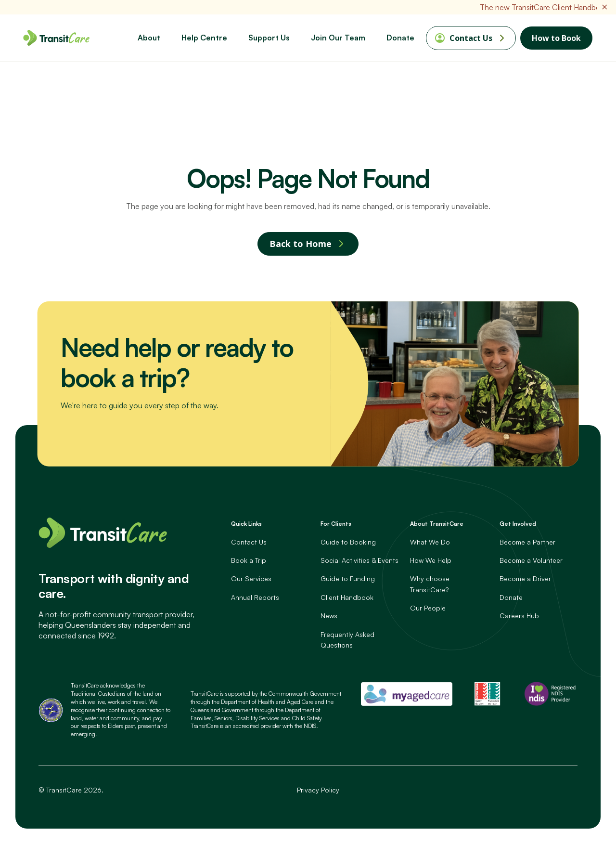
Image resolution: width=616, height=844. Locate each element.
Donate (511, 597)
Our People (428, 608)
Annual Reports (255, 597)
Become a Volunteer (531, 561)
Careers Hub (519, 616)
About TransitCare (437, 524)
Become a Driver (525, 579)
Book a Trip (249, 561)
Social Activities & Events (359, 561)
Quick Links (246, 524)
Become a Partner (527, 542)
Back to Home (301, 244)
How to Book (556, 38)
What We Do (430, 542)
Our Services (251, 579)
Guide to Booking (348, 542)
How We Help (431, 561)
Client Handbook (347, 597)
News (329, 616)
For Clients (336, 524)
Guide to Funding (348, 579)
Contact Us (471, 38)
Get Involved (518, 524)
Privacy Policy (318, 790)
